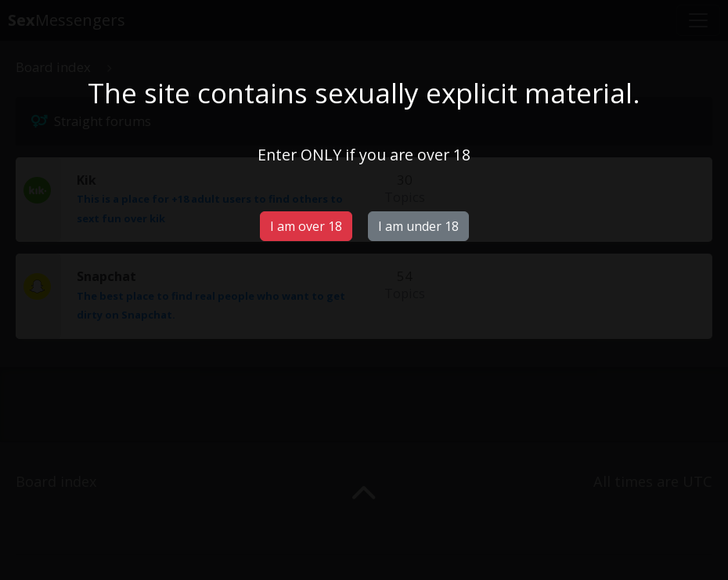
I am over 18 (306, 226)
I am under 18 (418, 226)
